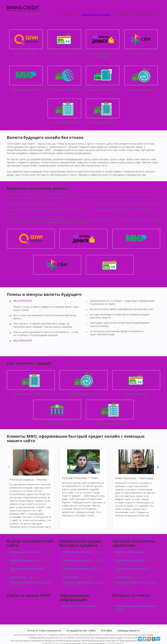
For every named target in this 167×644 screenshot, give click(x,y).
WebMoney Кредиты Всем (24, 560)
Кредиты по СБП (141, 42)
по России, (28, 14)
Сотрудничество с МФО (81, 631)
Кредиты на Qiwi (26, 42)
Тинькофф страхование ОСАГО (27, 568)
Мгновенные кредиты (141, 78)
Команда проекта (129, 631)
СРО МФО (107, 631)
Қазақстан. (39, 14)
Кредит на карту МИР (26, 78)
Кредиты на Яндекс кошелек (103, 44)
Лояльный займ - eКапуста (24, 552)
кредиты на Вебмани (64, 78)
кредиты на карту (64, 42)
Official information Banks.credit (79, 606)
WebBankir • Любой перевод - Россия (30, 582)
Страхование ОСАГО (64, 111)
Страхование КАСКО (103, 111)
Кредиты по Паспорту (103, 78)
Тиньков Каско (18, 577)
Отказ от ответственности (44, 631)
